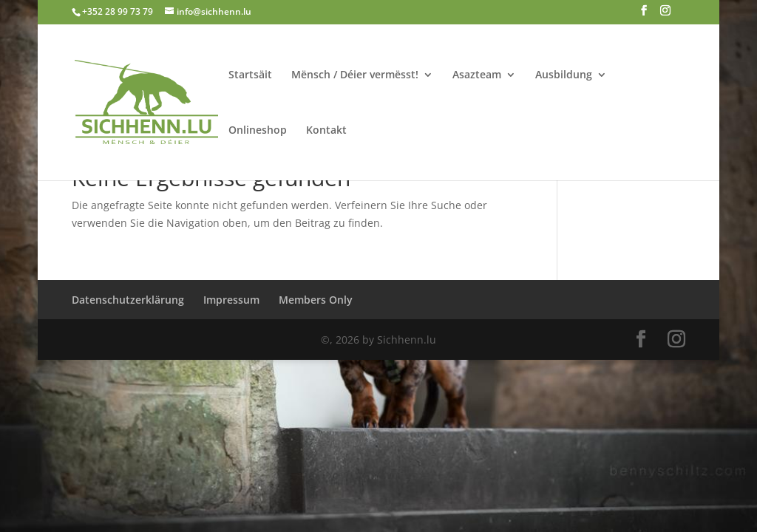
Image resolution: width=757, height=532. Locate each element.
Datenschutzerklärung (128, 300)
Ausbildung (564, 75)
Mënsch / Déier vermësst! (355, 75)
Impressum (231, 300)
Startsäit (250, 75)
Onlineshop (258, 131)
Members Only (316, 300)
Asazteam (477, 75)
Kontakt (326, 131)
